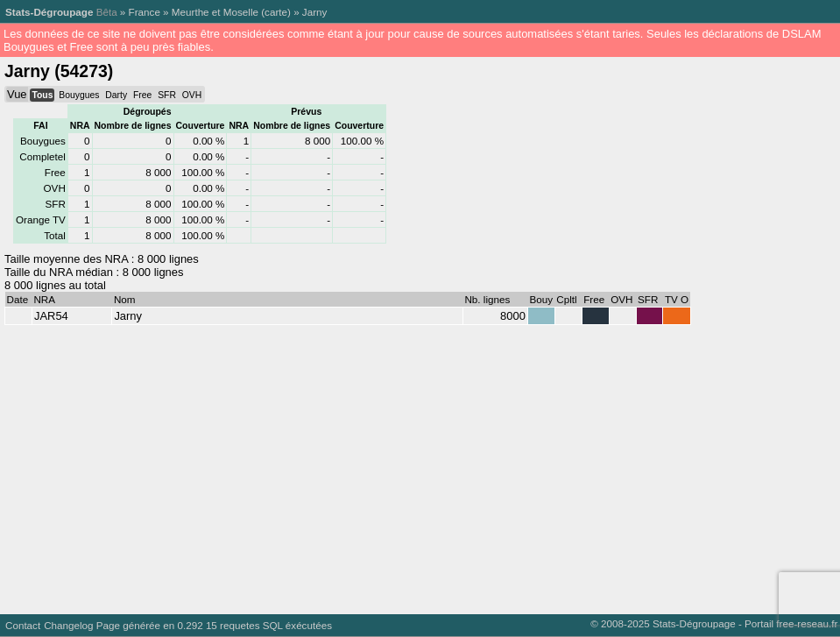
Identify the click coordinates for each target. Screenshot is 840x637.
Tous (42, 95)
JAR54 (51, 316)
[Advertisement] (416, 465)
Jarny (315, 12)
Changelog (68, 625)
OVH (192, 95)
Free (142, 95)
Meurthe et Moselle (215, 12)
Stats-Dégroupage (49, 12)
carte (276, 12)
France (145, 12)
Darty (116, 95)
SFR (167, 95)
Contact (23, 625)
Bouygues (79, 95)
